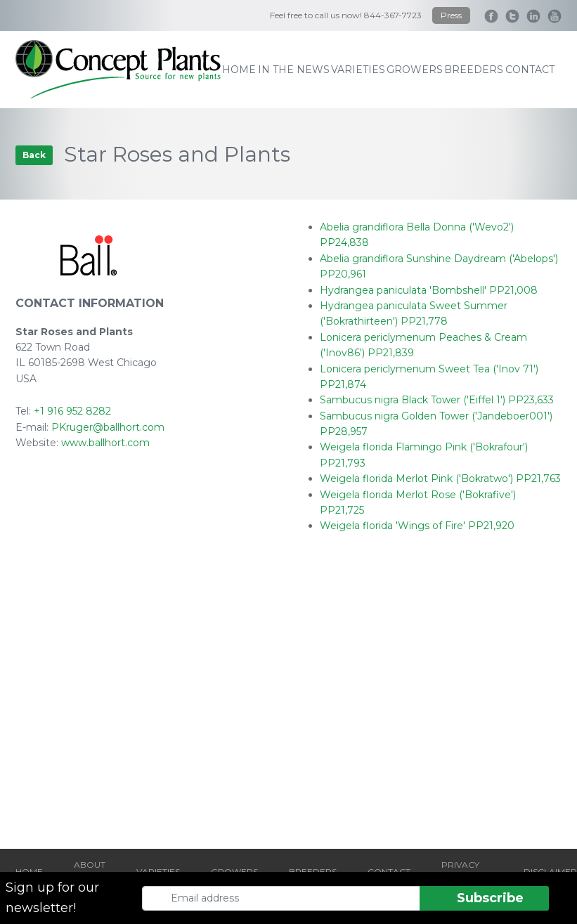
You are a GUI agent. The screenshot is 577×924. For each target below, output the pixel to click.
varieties (358, 70)
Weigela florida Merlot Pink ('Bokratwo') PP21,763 (440, 479)
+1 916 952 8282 (72, 411)
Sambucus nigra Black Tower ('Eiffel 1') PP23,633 (437, 400)
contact (530, 70)
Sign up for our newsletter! (52, 898)
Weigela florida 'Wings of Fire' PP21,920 (417, 526)
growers (415, 70)
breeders (474, 70)
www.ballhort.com (105, 443)
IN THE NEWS (294, 70)
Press (451, 15)
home (239, 70)
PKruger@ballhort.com (108, 427)
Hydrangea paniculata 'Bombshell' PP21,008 (429, 290)
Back (34, 155)
